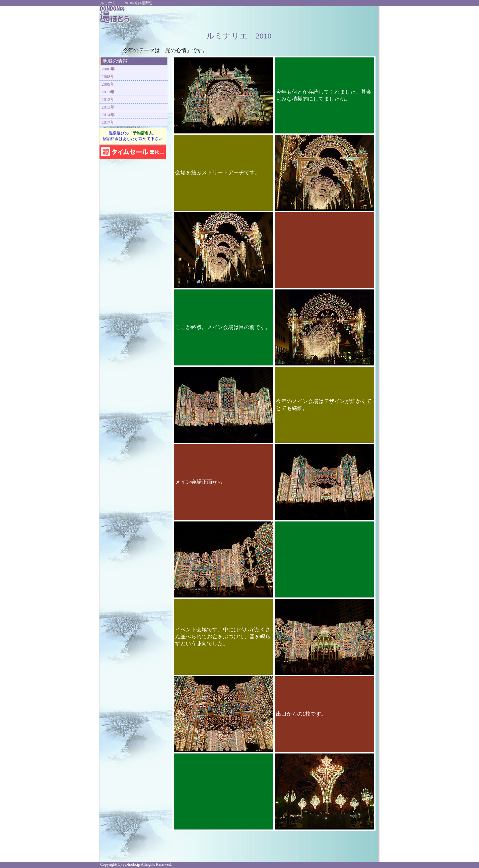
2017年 (108, 122)
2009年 (108, 84)
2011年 (108, 92)
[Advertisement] (297, 16)
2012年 (108, 99)
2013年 (108, 107)
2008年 (108, 77)
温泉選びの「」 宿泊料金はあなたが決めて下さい (133, 136)
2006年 (108, 69)
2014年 (108, 115)
